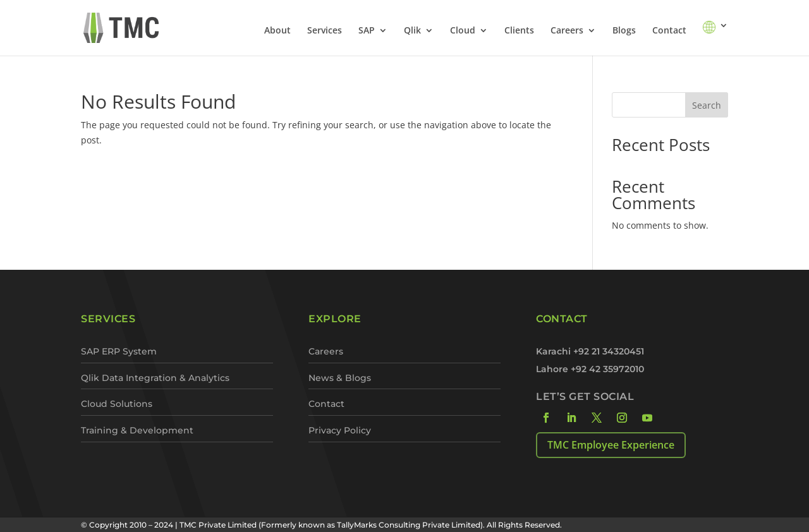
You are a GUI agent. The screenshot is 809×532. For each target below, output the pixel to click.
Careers (567, 31)
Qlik (412, 31)
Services (325, 31)
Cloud (463, 31)
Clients (519, 31)
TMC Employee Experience (611, 445)
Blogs (624, 31)
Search (707, 105)
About (277, 31)
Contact (669, 31)
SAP (367, 31)
